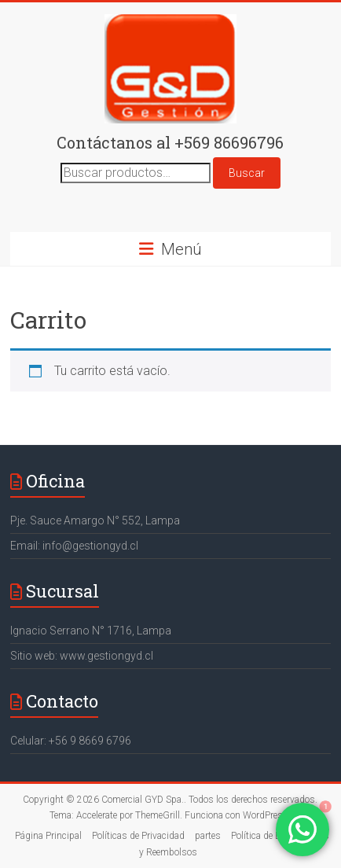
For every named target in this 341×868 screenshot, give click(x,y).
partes (208, 836)
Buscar (247, 173)
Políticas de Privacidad (138, 836)
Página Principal (48, 836)
